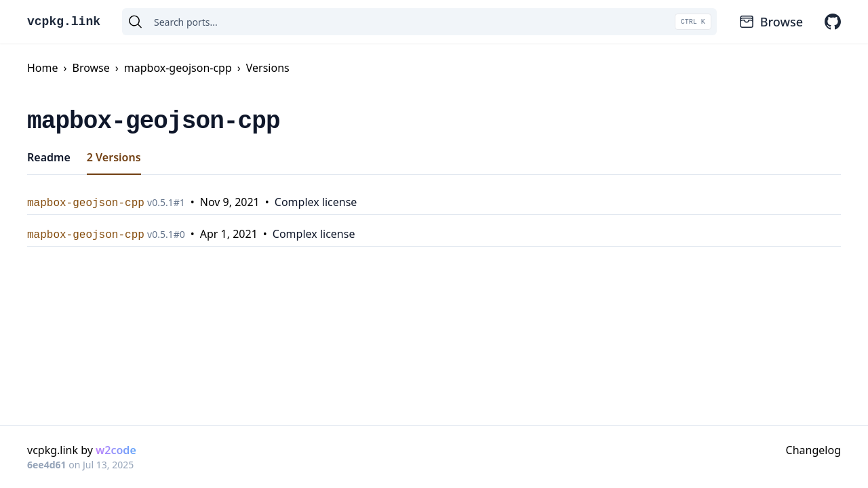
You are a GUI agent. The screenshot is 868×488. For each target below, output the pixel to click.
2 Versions (114, 157)
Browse (771, 22)
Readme (49, 157)
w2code (116, 450)
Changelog (813, 450)
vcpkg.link (64, 22)
